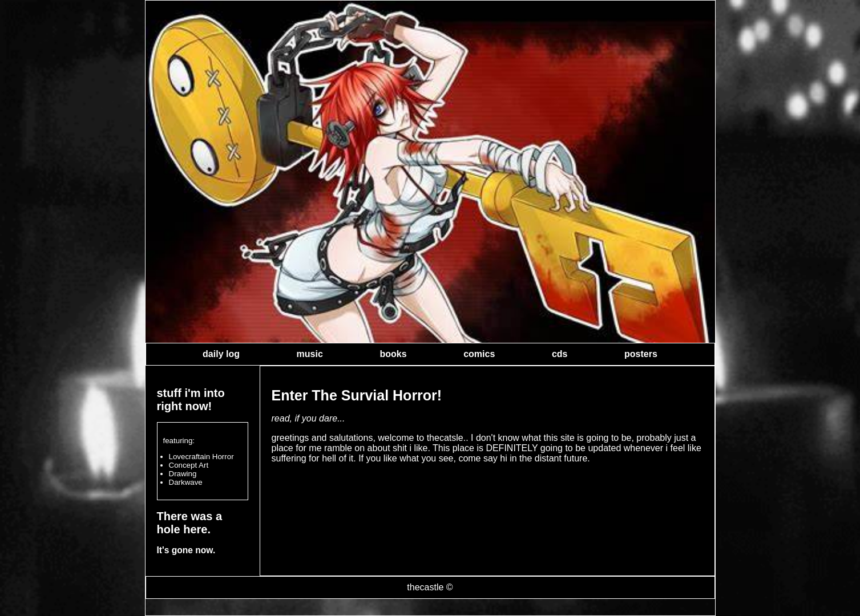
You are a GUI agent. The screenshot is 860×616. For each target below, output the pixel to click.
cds (560, 354)
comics (479, 354)
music (310, 354)
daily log (221, 354)
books (393, 354)
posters (641, 354)
